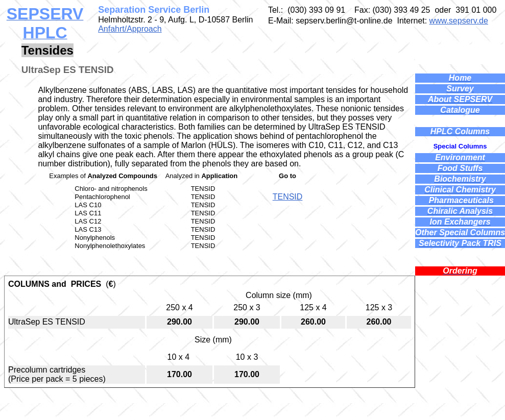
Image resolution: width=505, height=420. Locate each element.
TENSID (288, 197)
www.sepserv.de (459, 21)
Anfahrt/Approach (130, 29)
